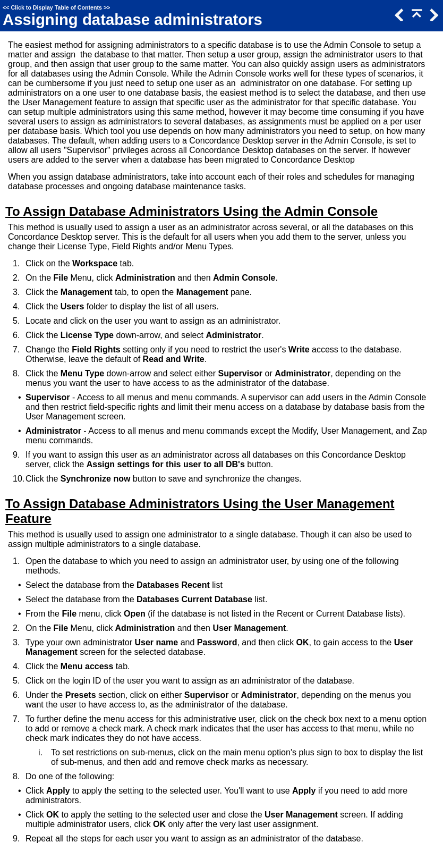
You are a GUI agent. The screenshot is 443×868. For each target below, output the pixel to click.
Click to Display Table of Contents (56, 7)
